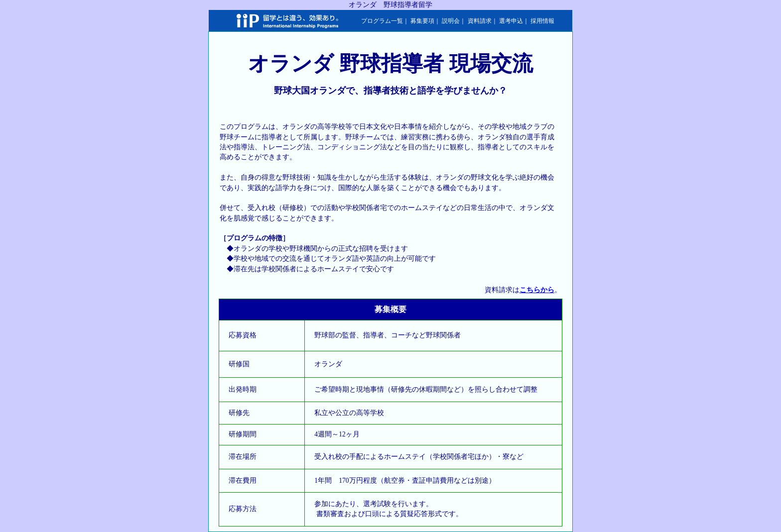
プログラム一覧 (382, 21)
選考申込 (511, 21)
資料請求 (480, 21)
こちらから (537, 290)
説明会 (451, 21)
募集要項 (422, 21)
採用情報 (542, 21)
